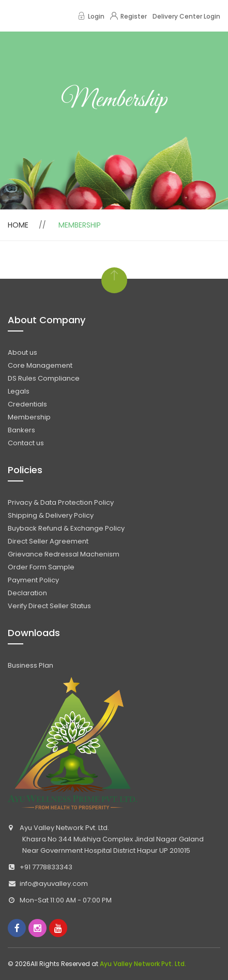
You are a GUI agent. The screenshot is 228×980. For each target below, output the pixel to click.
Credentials (27, 404)
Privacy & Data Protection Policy (61, 502)
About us (22, 352)
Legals (19, 391)
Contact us (26, 443)
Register (128, 16)
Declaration (27, 593)
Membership (29, 417)
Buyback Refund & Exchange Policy (66, 528)
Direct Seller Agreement (48, 541)
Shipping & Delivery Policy (51, 515)
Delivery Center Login (186, 16)
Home (18, 225)
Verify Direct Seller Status (49, 606)
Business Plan (31, 665)
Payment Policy (33, 580)
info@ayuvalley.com (54, 884)
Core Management (40, 365)
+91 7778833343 (46, 867)
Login (91, 16)
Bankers (21, 430)
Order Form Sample (41, 567)
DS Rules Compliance (44, 378)
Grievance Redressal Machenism (64, 554)
